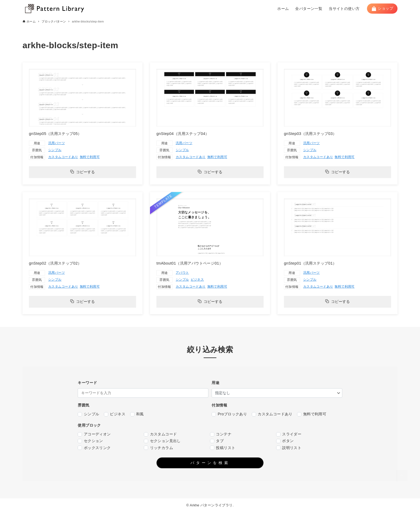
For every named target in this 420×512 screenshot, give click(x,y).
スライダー (289, 434)
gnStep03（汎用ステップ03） (310, 134)
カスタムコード (160, 434)
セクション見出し (162, 441)
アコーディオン (94, 434)
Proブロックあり (229, 414)
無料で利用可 (90, 157)
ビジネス (197, 280)
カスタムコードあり (63, 157)
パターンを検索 (210, 463)
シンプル (55, 150)
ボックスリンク (94, 448)
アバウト (182, 273)
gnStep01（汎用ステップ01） (310, 263)
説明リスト (289, 448)
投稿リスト (223, 448)
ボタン (285, 441)
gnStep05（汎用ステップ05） (55, 134)
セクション (90, 441)
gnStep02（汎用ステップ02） (55, 263)
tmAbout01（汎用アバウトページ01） (190, 263)
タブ (217, 441)
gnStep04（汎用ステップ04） (183, 134)
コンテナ (221, 434)
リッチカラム (158, 448)
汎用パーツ (57, 143)
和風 (137, 414)
